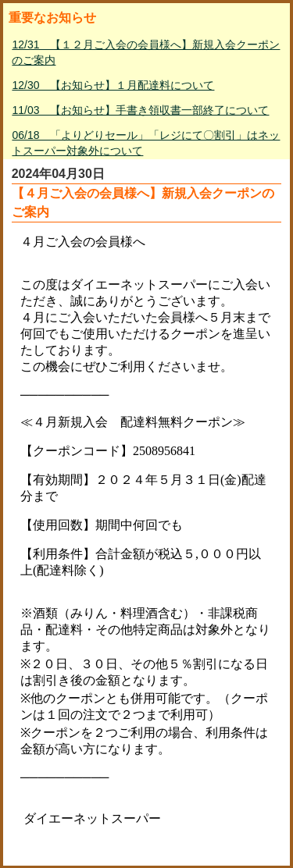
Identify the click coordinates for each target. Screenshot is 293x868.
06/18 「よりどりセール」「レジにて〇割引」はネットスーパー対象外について (146, 143)
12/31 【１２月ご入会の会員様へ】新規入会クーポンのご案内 (146, 52)
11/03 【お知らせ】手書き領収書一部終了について (140, 110)
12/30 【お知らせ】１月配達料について (113, 85)
